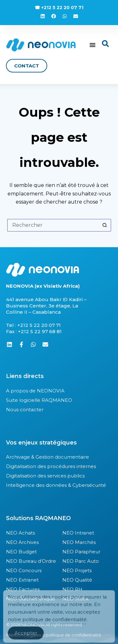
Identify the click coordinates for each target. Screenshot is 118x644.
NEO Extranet (22, 580)
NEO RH (72, 589)
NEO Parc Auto (81, 561)
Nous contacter (25, 410)
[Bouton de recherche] (105, 225)
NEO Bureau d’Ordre (31, 561)
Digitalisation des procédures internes (51, 466)
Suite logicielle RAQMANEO (39, 400)
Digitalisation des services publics (45, 476)
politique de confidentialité (54, 625)
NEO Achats (20, 533)
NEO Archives (22, 542)
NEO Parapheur (81, 552)
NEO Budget (21, 552)
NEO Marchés (79, 542)
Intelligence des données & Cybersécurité (56, 485)
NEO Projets (77, 570)
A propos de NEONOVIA (35, 391)
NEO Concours (24, 570)
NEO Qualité (77, 580)
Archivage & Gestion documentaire (48, 457)
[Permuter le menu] (93, 45)
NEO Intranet (78, 533)
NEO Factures (23, 589)
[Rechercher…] (53, 225)
